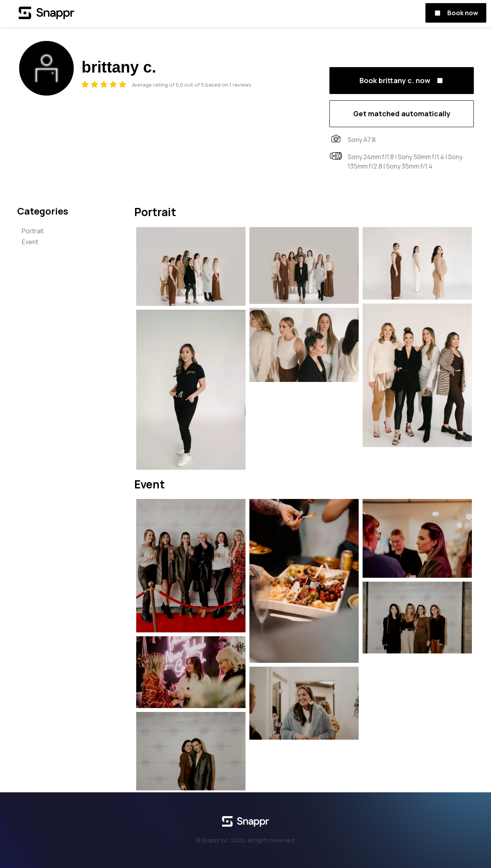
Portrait (33, 231)
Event (30, 242)
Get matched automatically (402, 114)
